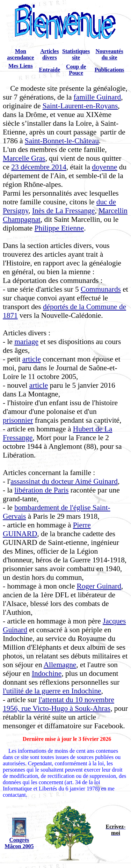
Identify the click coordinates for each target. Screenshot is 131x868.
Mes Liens (21, 66)
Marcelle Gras (24, 158)
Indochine (47, 673)
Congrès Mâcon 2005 (19, 843)
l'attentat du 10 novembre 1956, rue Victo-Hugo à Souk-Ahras (59, 704)
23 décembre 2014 (39, 167)
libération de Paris (41, 490)
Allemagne (60, 665)
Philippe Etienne (59, 228)
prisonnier (18, 420)
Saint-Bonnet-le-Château (62, 141)
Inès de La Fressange (63, 211)
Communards (101, 289)
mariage (26, 342)
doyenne (104, 167)
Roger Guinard (99, 586)
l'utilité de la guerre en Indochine (52, 691)
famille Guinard (97, 97)
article (32, 359)
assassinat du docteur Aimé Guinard (64, 481)
